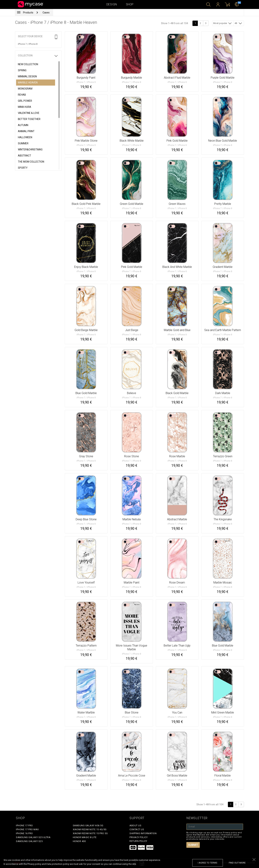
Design (112, 4)
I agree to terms (208, 863)
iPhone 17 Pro (24, 825)
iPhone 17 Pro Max (27, 829)
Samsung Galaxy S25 (29, 841)
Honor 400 (79, 841)
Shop (130, 4)
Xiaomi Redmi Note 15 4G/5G (90, 829)
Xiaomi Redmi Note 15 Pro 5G (90, 833)
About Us (135, 825)
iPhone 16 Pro (24, 833)
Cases (46, 13)
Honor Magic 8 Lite (85, 837)
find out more (237, 863)
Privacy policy (139, 837)
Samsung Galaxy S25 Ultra (33, 837)
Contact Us (137, 829)
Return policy (138, 841)
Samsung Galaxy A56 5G (88, 825)
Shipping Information (143, 833)
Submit (193, 845)
